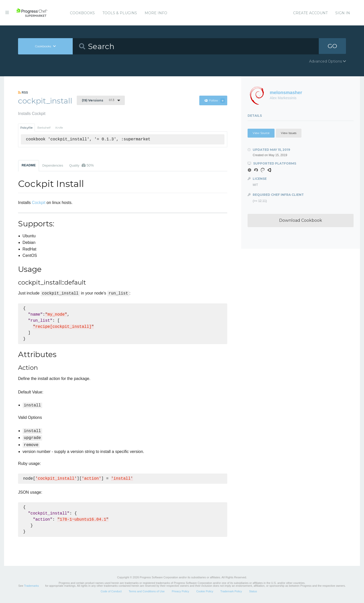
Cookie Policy (205, 591)
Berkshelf (44, 128)
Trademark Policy (231, 591)
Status (253, 591)
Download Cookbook (301, 220)
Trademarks (31, 586)
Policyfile (26, 128)
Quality (81, 165)
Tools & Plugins (120, 13)
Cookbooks (82, 13)
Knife (59, 128)
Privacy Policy (180, 591)
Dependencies (53, 165)
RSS (23, 93)
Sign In (343, 13)
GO (332, 46)
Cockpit (39, 203)
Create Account (310, 13)
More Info (156, 13)
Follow (214, 100)
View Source (261, 133)
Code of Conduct (111, 591)
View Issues (289, 133)
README (29, 165)
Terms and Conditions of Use (147, 591)
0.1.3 (98, 100)
